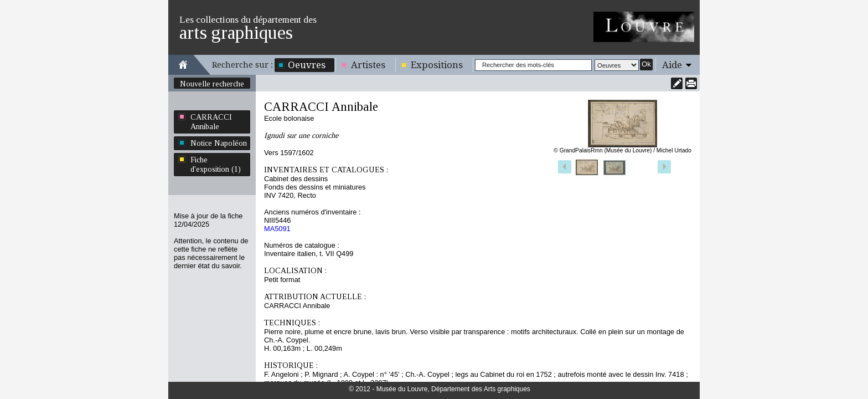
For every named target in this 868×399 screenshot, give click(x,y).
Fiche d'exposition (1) (216, 164)
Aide (672, 65)
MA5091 (277, 229)
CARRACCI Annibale (211, 122)
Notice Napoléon (219, 143)
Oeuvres (307, 65)
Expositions (437, 65)
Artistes (368, 65)
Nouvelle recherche (212, 84)
